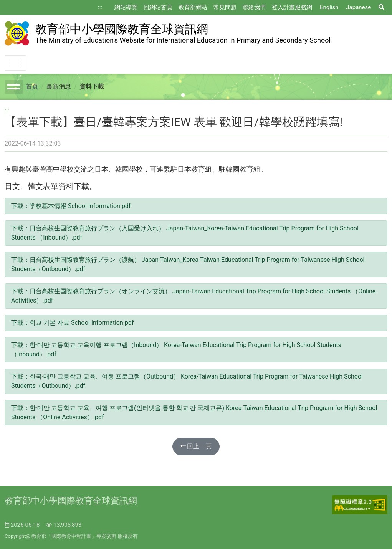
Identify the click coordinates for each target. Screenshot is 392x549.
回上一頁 (196, 446)
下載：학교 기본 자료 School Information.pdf (73, 323)
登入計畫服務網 (292, 7)
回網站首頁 (158, 7)
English (329, 7)
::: (100, 7)
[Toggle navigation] (15, 63)
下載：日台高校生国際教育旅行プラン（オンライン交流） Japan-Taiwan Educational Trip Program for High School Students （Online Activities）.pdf (193, 296)
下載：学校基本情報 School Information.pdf (71, 206)
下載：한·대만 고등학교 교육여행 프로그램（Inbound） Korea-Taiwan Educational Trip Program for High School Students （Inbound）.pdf (176, 350)
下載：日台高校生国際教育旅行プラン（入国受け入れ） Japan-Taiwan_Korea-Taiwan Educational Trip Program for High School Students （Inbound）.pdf (185, 233)
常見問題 (225, 7)
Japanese (358, 7)
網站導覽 (126, 7)
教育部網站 (193, 7)
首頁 (32, 87)
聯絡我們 (254, 7)
